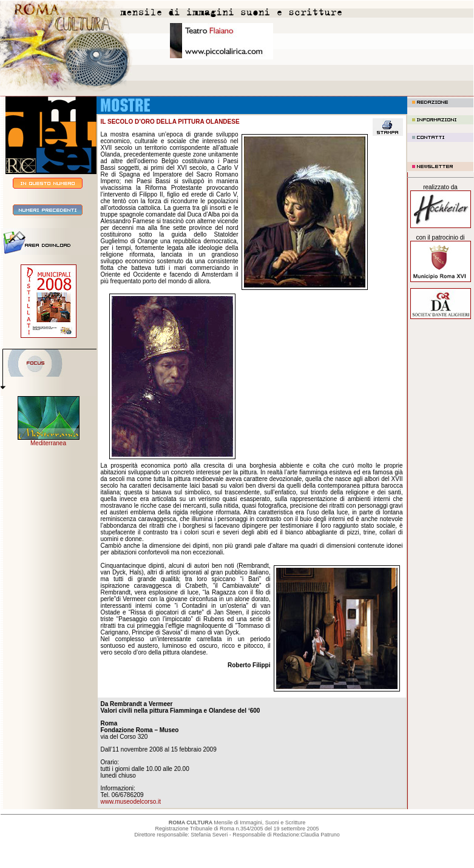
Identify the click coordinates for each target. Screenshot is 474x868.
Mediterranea (48, 443)
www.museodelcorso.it (131, 802)
